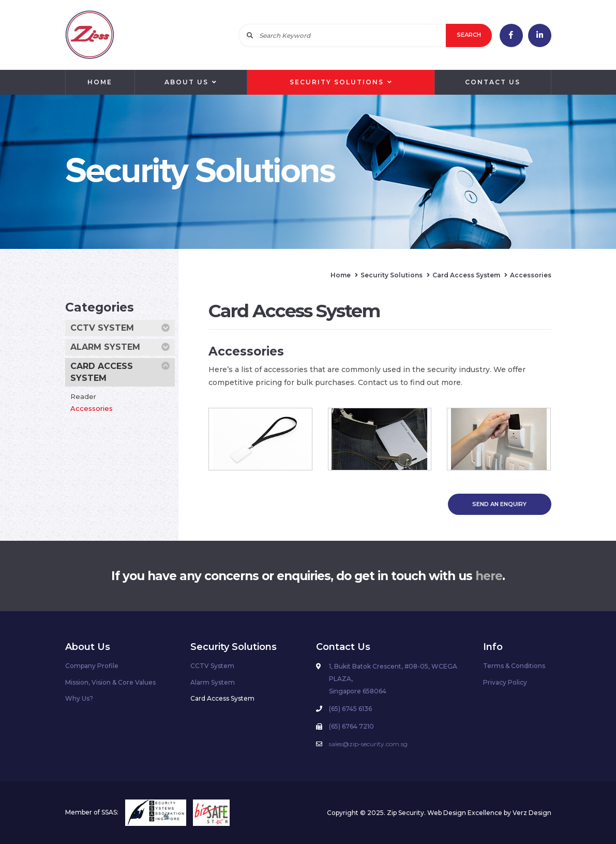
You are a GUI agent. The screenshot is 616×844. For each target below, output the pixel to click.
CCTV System (120, 328)
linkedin (540, 35)
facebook (511, 35)
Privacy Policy (505, 682)
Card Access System (120, 372)
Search (469, 35)
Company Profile (92, 666)
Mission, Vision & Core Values (110, 682)
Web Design (447, 813)
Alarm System (120, 347)
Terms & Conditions (514, 666)
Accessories (92, 408)
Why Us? (79, 698)
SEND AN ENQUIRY (499, 504)
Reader (83, 396)
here (489, 576)
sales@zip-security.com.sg (368, 744)
